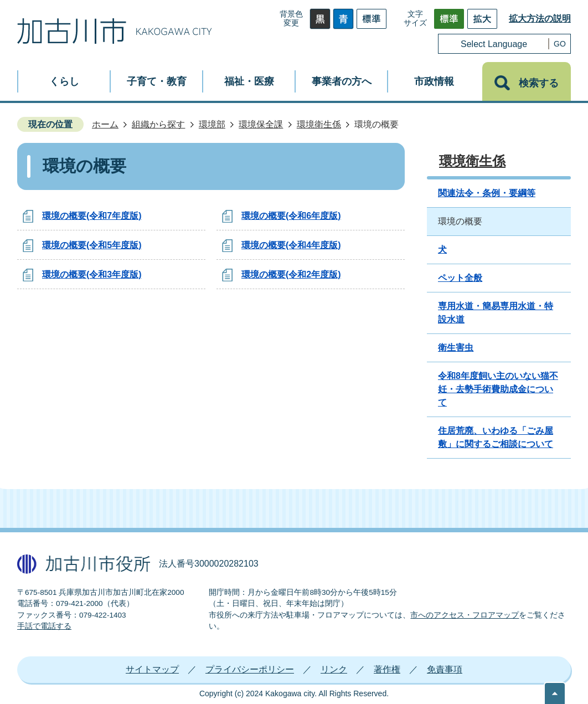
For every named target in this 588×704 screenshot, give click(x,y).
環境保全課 (261, 124)
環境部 (212, 124)
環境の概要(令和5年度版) (92, 245)
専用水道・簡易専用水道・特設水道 (496, 313)
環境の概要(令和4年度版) (291, 245)
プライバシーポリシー (250, 669)
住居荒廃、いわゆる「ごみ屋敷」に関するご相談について (496, 437)
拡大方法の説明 (540, 19)
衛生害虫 (456, 348)
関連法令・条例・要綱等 (487, 193)
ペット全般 (460, 278)
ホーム (105, 124)
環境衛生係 (319, 124)
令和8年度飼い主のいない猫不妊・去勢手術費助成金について (498, 389)
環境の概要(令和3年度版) (92, 274)
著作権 (387, 669)
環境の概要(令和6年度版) (291, 216)
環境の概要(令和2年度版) (291, 274)
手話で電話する (44, 626)
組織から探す (158, 124)
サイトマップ (152, 669)
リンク (334, 669)
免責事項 (445, 669)
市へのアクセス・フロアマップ (465, 615)
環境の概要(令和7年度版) (92, 216)
